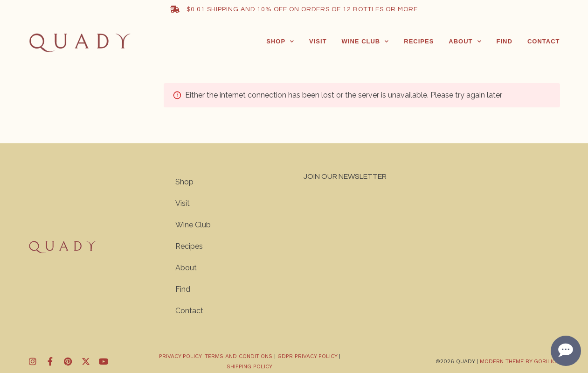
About (465, 42)
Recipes (419, 41)
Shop (280, 42)
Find (505, 41)
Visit (318, 41)
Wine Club (366, 42)
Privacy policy (180, 356)
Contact (544, 41)
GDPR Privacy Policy (307, 356)
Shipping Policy (249, 366)
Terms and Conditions (239, 356)
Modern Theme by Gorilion (520, 361)
